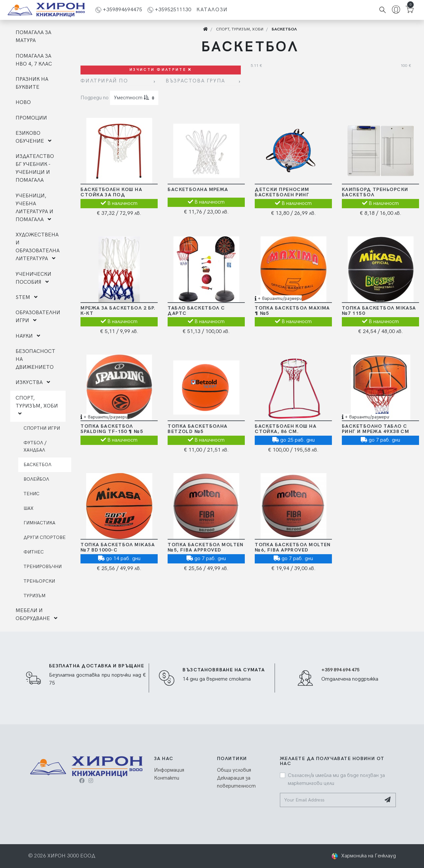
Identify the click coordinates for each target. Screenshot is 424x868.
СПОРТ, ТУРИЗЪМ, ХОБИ (37, 406)
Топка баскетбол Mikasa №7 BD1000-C (118, 547)
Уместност (132, 98)
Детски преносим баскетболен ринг (282, 192)
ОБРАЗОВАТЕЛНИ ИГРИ (38, 317)
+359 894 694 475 (340, 670)
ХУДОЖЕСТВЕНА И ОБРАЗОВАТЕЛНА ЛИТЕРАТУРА (38, 247)
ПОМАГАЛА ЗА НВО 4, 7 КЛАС (34, 60)
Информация (169, 770)
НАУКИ (28, 336)
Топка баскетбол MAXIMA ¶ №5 (292, 311)
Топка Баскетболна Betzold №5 (197, 429)
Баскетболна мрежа (198, 190)
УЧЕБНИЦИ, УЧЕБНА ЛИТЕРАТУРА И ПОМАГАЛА (34, 208)
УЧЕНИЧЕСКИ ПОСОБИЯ (33, 278)
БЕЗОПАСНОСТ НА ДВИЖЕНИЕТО (35, 359)
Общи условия (234, 770)
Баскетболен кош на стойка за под (111, 192)
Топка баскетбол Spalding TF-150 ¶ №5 (112, 429)
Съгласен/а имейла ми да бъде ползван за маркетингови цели (336, 779)
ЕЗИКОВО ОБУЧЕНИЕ (33, 137)
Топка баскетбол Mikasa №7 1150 (379, 311)
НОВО (23, 102)
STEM (26, 297)
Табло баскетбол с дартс (196, 311)
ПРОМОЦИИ (31, 118)
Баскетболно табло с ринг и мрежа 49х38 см (375, 429)
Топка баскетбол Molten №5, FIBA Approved (206, 547)
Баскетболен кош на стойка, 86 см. (286, 429)
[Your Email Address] (330, 800)
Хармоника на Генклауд (369, 856)
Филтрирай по (104, 81)
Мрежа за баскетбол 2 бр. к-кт (118, 311)
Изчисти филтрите (161, 70)
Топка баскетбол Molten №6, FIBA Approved (293, 547)
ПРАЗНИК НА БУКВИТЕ (32, 83)
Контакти (167, 778)
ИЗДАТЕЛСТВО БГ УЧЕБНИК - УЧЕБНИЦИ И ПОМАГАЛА (35, 168)
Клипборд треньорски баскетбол (375, 192)
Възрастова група (195, 81)
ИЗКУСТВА (33, 383)
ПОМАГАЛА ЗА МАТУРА (33, 37)
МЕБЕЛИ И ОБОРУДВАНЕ (36, 615)
